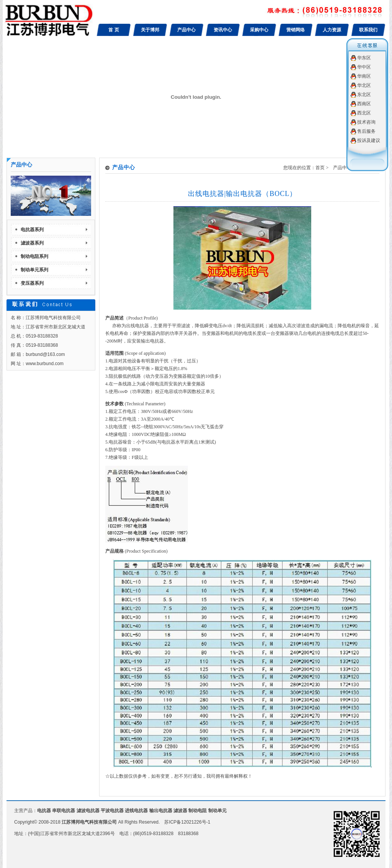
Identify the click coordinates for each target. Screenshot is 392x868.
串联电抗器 (64, 811)
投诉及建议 (369, 140)
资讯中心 (223, 30)
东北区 (364, 95)
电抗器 (44, 811)
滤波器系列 (32, 243)
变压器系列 (32, 283)
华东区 (364, 58)
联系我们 (368, 30)
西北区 (364, 113)
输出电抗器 (161, 811)
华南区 (364, 76)
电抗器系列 (32, 230)
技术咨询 (366, 122)
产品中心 (186, 30)
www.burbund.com (45, 364)
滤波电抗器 (88, 811)
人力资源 (332, 30)
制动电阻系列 (34, 256)
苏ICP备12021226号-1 (187, 822)
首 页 (114, 30)
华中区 (364, 67)
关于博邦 (150, 30)
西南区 (364, 104)
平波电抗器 (112, 811)
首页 (320, 168)
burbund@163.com (45, 354)
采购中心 (259, 30)
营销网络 (296, 30)
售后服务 (366, 131)
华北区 (364, 85)
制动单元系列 (34, 270)
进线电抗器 (136, 811)
